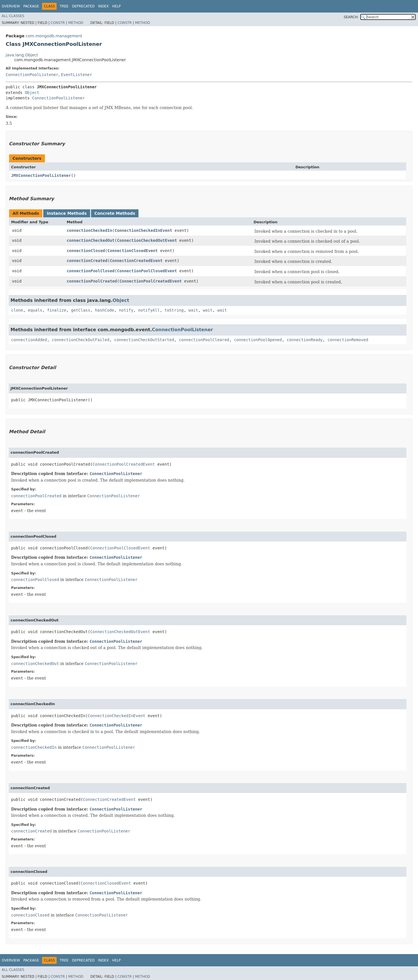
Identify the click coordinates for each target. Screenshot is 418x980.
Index (104, 6)
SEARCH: (351, 17)
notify (126, 310)
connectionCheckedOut (91, 240)
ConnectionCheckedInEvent (143, 230)
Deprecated (83, 6)
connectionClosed (86, 251)
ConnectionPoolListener (32, 75)
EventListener (76, 75)
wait (193, 310)
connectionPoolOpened (258, 340)
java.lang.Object (22, 55)
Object (32, 93)
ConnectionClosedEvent (133, 251)
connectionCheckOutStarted (144, 340)
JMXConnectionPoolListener (41, 175)
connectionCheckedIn (89, 230)
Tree (64, 6)
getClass (81, 310)
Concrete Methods (115, 213)
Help (116, 6)
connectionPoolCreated (92, 281)
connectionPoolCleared (204, 340)
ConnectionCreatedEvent (136, 261)
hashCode (104, 310)
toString (174, 310)
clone (17, 310)
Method (76, 23)
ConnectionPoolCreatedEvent (151, 281)
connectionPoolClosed (91, 271)
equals (35, 310)
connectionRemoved (348, 340)
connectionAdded (29, 340)
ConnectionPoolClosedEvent (147, 271)
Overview (11, 6)
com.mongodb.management (54, 36)
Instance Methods (67, 213)
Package (31, 6)
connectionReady (305, 340)
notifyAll (149, 310)
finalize (56, 310)
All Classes (13, 16)
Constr (58, 23)
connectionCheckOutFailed (80, 340)
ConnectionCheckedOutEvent (147, 240)
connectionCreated (87, 261)
